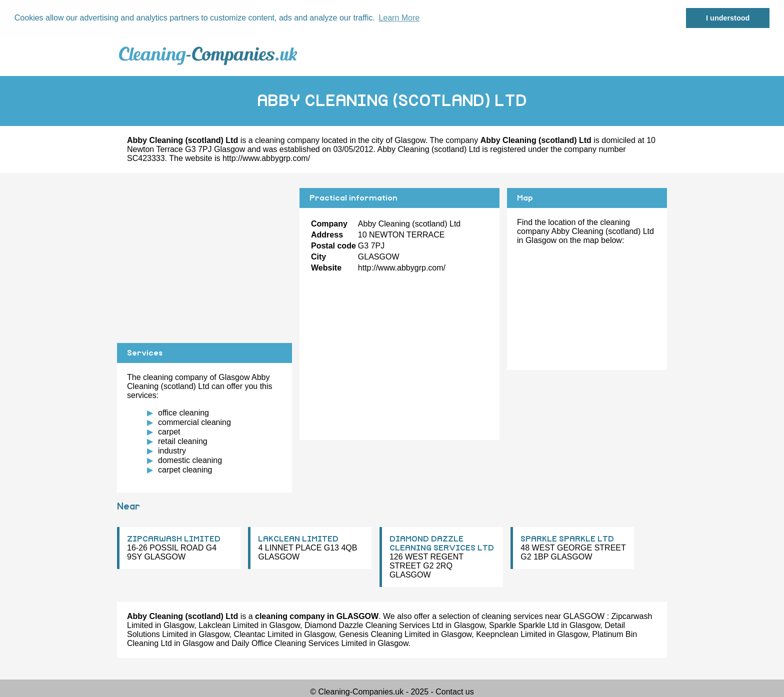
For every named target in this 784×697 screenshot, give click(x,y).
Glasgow (410, 140)
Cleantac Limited (263, 634)
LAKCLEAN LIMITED (298, 539)
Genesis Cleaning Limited (384, 634)
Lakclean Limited (228, 625)
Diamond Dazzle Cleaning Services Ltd (374, 625)
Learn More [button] (399, 18)
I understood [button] (728, 18)
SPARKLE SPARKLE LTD (567, 539)
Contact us (454, 692)
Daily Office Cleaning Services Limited (299, 643)
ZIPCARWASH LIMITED (174, 539)
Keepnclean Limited (511, 634)
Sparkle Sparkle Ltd (524, 625)
